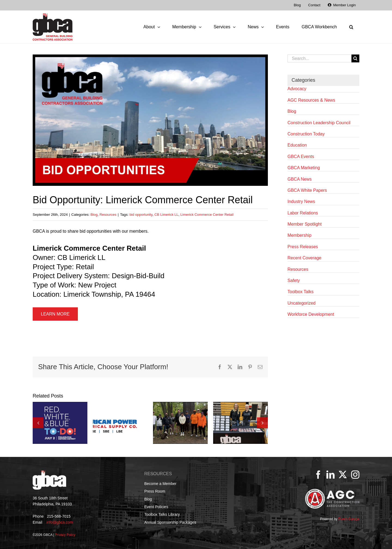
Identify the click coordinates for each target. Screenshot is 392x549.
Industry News (301, 201)
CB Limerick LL (166, 215)
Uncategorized (301, 303)
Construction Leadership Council (319, 123)
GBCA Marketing (304, 168)
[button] (351, 27)
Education (297, 145)
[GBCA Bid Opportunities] (150, 120)
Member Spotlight (304, 224)
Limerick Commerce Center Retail (207, 215)
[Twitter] (343, 475)
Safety (294, 280)
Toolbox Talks (301, 292)
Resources (108, 215)
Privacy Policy (65, 535)
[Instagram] (355, 475)
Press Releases (303, 247)
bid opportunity (141, 215)
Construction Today (306, 134)
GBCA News (300, 179)
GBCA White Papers (307, 190)
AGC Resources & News (311, 100)
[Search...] (319, 58)
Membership (299, 235)
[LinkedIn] (330, 475)
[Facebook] (318, 475)
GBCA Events (301, 157)
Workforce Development (311, 314)
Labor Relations (303, 213)
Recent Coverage (304, 258)
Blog (94, 215)
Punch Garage (349, 519)
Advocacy (297, 89)
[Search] (355, 58)
